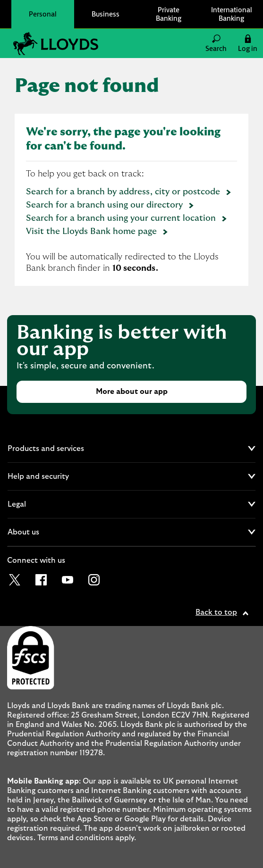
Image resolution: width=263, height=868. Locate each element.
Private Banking (169, 14)
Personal (43, 14)
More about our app (132, 392)
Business (106, 14)
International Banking (232, 14)
